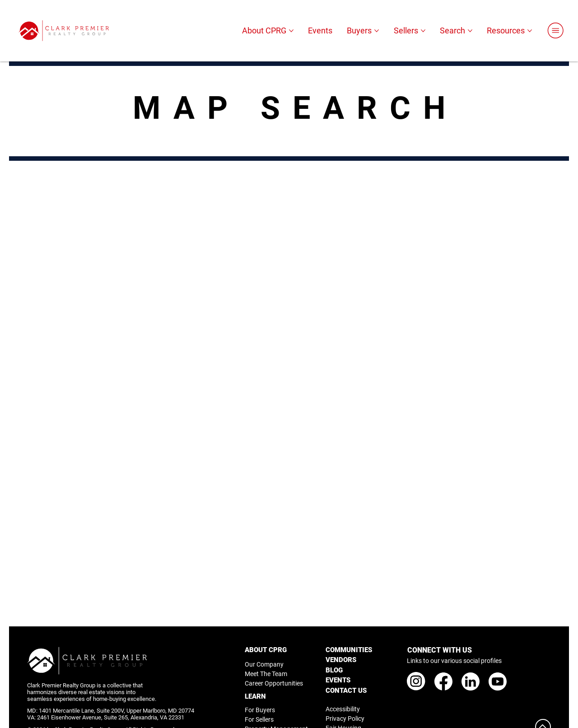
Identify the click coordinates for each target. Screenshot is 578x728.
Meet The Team (266, 674)
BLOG (334, 670)
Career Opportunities (274, 683)
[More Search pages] (470, 31)
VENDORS (341, 660)
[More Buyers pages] (377, 31)
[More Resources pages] (530, 31)
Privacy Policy (345, 719)
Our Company (264, 664)
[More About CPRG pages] (291, 31)
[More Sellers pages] (423, 31)
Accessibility (343, 709)
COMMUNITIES (349, 650)
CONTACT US (346, 691)
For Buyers (260, 710)
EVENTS (338, 680)
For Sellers (259, 719)
